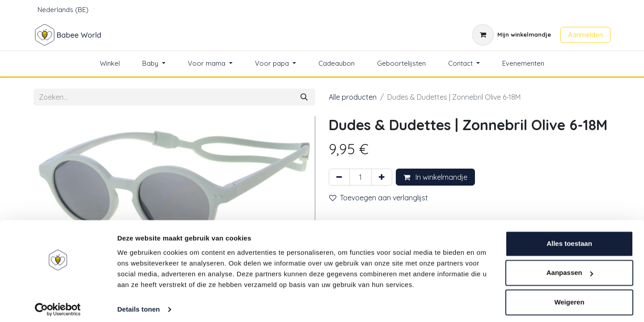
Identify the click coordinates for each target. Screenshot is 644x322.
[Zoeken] (304, 97)
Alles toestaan (569, 239)
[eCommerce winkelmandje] (512, 35)
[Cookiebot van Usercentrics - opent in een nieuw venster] (58, 305)
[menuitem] (110, 64)
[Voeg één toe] (382, 177)
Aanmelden (585, 35)
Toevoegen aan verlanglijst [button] (379, 198)
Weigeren (569, 297)
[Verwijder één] (339, 177)
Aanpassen (570, 268)
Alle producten (353, 97)
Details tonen (138, 304)
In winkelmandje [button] (435, 177)
